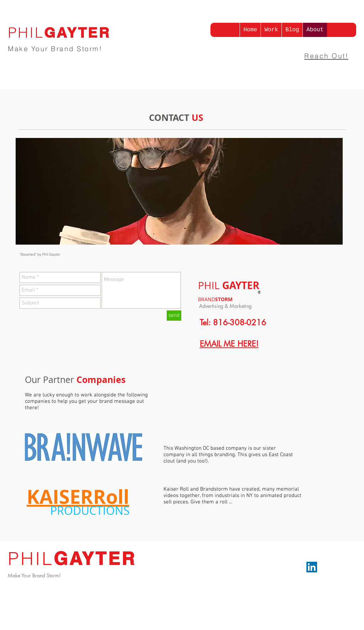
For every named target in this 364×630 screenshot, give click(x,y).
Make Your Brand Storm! (55, 49)
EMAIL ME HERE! (229, 344)
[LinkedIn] (312, 567)
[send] (174, 316)
